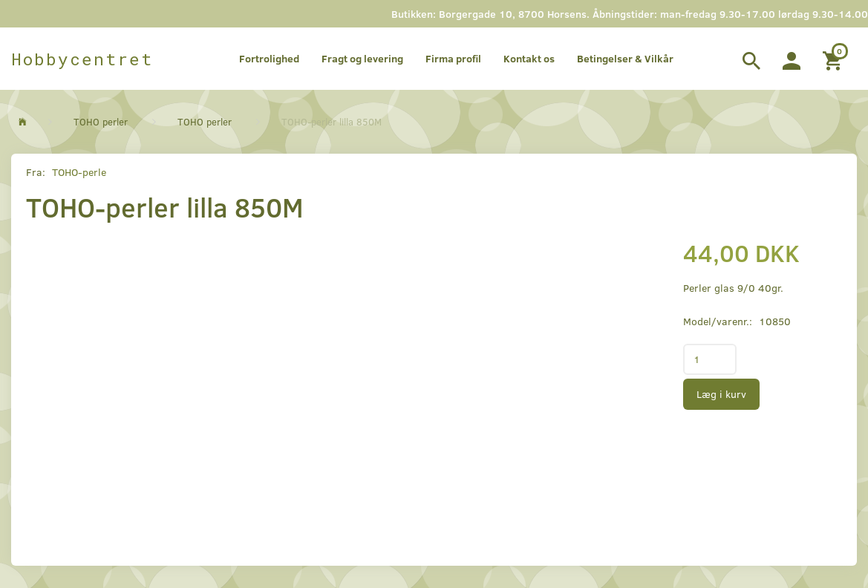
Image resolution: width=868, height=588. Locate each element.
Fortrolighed (269, 58)
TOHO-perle (79, 172)
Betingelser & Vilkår (625, 58)
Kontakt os (529, 58)
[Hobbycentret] (82, 59)
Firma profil (453, 58)
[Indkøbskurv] (834, 59)
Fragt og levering (362, 58)
